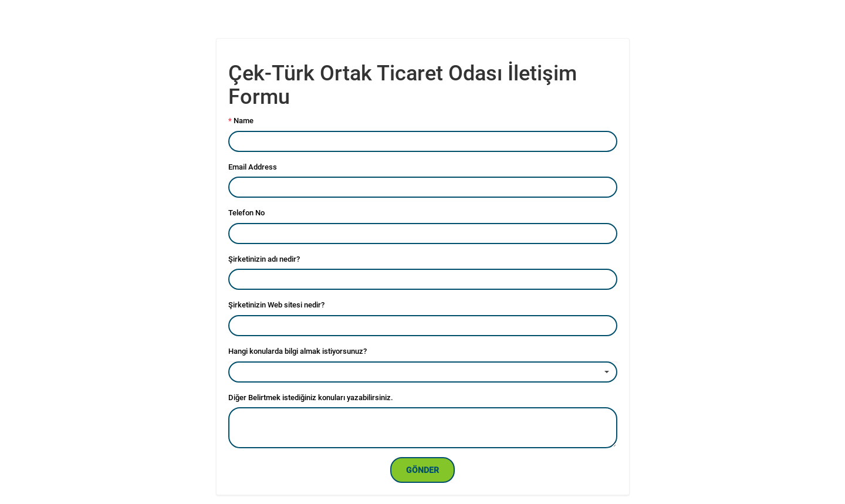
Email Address (253, 167)
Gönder (422, 470)
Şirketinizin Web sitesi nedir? (276, 305)
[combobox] (423, 372)
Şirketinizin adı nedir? (264, 259)
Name (241, 121)
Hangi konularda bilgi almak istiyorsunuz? (298, 351)
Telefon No (246, 213)
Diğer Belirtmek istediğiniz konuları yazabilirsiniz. (311, 398)
